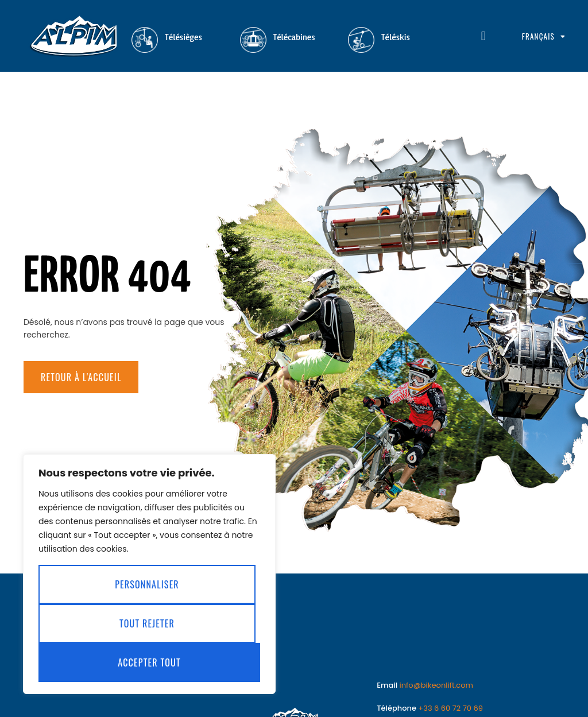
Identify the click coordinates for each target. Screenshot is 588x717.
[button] (483, 36)
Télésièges (183, 37)
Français (543, 36)
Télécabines (294, 37)
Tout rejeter (147, 623)
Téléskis (396, 37)
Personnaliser (147, 584)
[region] (149, 574)
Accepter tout (149, 662)
